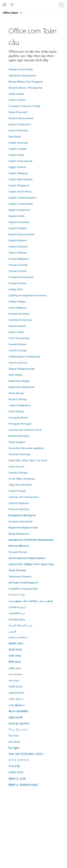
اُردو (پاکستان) (18, 607)
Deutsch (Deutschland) (21, 118)
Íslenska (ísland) (17, 326)
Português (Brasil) (18, 417)
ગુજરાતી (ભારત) (16, 693)
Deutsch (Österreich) (20, 124)
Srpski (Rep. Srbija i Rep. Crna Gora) (28, 460)
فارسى (12, 631)
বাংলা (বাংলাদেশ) (15, 674)
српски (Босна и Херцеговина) (27, 558)
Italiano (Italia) (16, 332)
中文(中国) (14, 766)
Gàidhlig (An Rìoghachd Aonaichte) (28, 295)
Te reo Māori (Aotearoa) (22, 478)
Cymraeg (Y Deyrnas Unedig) (24, 106)
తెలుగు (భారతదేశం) (18, 711)
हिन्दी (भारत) (15, 662)
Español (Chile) (17, 216)
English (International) (20, 161)
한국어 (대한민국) (19, 760)
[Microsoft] (33, 3)
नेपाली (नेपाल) (15, 650)
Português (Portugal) (20, 423)
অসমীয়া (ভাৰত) (15, 668)
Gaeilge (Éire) (16, 289)
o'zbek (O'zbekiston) (20, 405)
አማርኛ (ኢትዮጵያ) (18, 637)
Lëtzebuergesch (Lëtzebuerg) (24, 356)
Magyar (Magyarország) (22, 369)
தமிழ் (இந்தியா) (17, 705)
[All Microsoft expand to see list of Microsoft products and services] (4, 5)
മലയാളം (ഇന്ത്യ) (19, 723)
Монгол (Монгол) (19, 546)
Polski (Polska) (16, 411)
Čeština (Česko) (17, 100)
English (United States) (21, 204)
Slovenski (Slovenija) (19, 454)
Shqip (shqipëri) (17, 442)
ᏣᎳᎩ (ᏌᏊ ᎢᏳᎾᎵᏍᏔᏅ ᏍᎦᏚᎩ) (26, 754)
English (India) (16, 155)
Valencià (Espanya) (19, 503)
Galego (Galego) (17, 301)
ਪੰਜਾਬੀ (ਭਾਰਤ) (16, 687)
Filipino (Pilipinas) (18, 252)
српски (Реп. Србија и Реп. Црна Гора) (31, 564)
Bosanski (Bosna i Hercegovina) (25, 88)
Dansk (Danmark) (18, 112)
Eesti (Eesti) (15, 136)
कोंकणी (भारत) (16, 643)
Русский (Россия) (18, 552)
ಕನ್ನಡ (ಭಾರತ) (16, 717)
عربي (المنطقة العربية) (21, 625)
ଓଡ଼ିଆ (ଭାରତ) (16, 699)
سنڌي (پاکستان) (17, 619)
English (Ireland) (17, 167)
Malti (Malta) (16, 375)
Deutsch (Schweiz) (18, 130)
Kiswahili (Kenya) (18, 344)
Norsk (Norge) (16, 393)
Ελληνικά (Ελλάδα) (19, 509)
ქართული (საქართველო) (23, 582)
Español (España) (18, 228)
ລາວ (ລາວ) (14, 742)
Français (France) (18, 271)
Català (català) (16, 94)
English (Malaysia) (18, 173)
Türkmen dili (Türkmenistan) (24, 497)
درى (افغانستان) (17, 613)
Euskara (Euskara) (18, 246)
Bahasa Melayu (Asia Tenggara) (26, 81)
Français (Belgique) (19, 259)
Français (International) (21, 277)
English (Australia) (18, 142)
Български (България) (21, 521)
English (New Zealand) (21, 179)
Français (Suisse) (17, 283)
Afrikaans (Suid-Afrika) (21, 69)
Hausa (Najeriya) (17, 307)
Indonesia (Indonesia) (20, 320)
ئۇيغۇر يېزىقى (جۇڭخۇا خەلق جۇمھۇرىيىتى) (31, 601)
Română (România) (19, 436)
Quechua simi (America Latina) (25, 430)
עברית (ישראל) (17, 595)
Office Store (11, 13)
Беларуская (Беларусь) (22, 515)
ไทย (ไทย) (13, 735)
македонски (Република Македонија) (31, 540)
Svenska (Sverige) (18, 472)
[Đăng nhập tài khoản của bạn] (61, 5)
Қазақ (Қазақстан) (19, 533)
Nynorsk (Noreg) (18, 399)
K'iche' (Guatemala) (19, 338)
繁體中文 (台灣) (17, 779)
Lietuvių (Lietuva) (18, 362)
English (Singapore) (19, 185)
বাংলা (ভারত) (14, 680)
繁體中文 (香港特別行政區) (23, 785)
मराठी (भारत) (15, 656)
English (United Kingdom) (22, 197)
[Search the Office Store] (13, 5)
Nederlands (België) (19, 381)
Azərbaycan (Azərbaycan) (22, 75)
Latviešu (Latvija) (18, 350)
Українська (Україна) (20, 576)
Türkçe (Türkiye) (17, 491)
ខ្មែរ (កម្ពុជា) (14, 748)
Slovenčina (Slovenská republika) (26, 448)
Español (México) (18, 240)
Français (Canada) (18, 265)
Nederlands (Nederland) (21, 387)
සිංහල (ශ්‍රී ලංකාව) (18, 729)
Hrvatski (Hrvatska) (19, 314)
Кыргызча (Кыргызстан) (23, 527)
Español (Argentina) (19, 210)
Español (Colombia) (19, 222)
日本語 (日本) (16, 772)
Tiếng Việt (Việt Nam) (20, 485)
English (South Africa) (20, 191)
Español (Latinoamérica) (21, 234)
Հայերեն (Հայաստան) (23, 588)
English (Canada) (18, 149)
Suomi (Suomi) (16, 466)
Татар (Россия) (17, 570)
